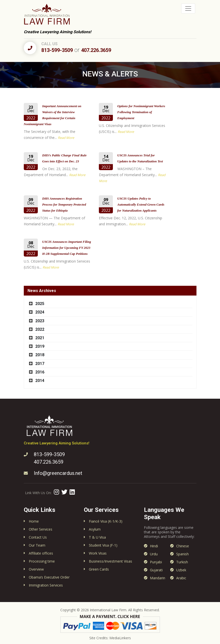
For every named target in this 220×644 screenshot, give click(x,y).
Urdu (154, 554)
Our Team (37, 545)
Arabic (181, 578)
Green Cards (99, 569)
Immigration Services (46, 585)
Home (34, 521)
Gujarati (156, 570)
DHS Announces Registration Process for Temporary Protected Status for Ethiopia (64, 204)
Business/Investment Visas (111, 561)
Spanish (182, 554)
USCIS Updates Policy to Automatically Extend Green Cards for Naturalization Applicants (141, 204)
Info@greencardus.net (58, 473)
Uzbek (181, 570)
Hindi (154, 546)
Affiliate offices (41, 553)
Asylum (95, 529)
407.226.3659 (96, 50)
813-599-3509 (57, 50)
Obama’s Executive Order (49, 577)
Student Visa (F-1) (103, 545)
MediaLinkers (120, 638)
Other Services (41, 529)
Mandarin (158, 578)
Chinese (183, 546)
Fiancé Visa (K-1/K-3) (106, 521)
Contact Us (38, 537)
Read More (66, 138)
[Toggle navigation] (188, 8)
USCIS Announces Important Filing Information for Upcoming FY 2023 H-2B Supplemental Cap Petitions (67, 248)
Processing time (42, 561)
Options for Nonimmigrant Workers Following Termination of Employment (141, 112)
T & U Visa (97, 537)
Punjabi (156, 562)
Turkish (182, 562)
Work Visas (98, 553)
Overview (36, 569)
